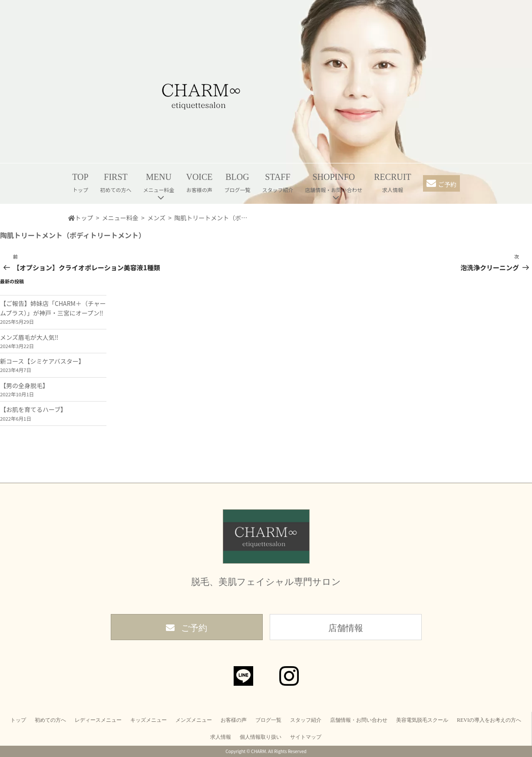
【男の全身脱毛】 (24, 385)
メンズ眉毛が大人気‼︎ (29, 337)
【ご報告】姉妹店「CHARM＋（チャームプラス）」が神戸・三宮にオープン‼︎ (53, 308)
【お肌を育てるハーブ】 (33, 409)
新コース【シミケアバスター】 (42, 361)
